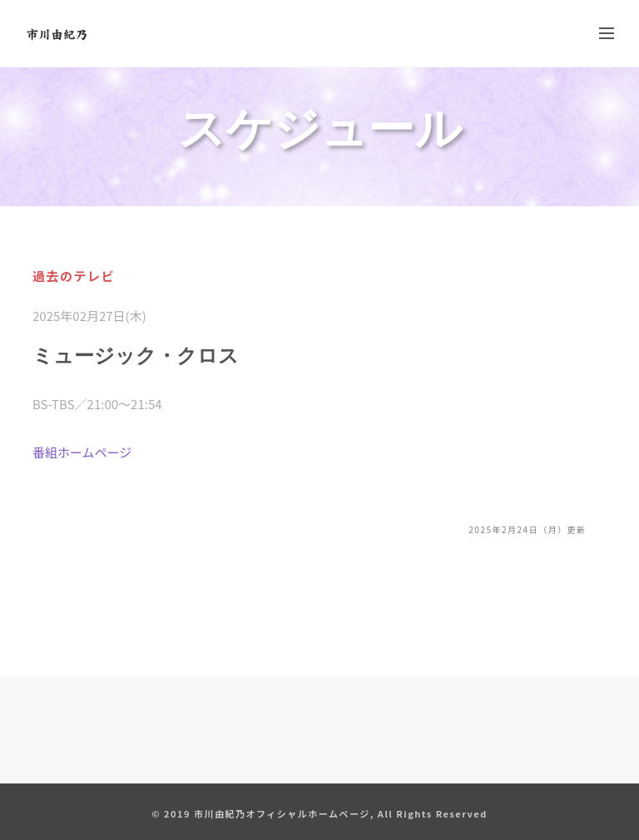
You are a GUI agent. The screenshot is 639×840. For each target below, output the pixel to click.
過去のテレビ (74, 276)
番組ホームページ (82, 452)
